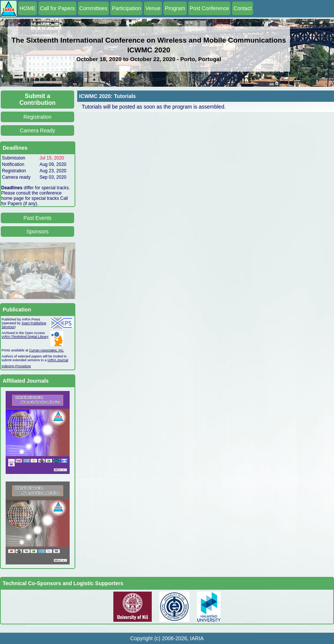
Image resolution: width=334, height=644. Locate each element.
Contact (242, 8)
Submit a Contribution (38, 99)
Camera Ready (37, 130)
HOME (27, 8)
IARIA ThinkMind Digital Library (25, 337)
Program (175, 8)
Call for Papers (57, 8)
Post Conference (209, 8)
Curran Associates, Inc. (47, 350)
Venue (153, 8)
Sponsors (37, 232)
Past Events (37, 218)
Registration (37, 117)
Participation (126, 8)
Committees (94, 8)
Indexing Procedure (16, 366)
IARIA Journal (58, 360)
